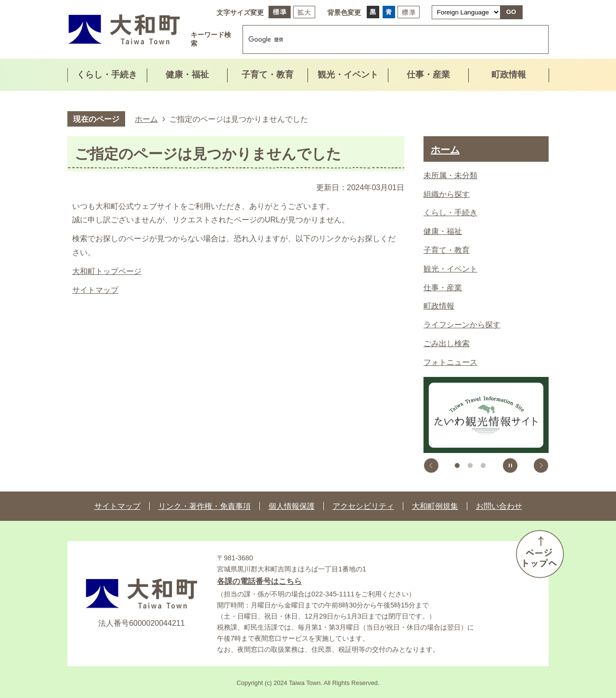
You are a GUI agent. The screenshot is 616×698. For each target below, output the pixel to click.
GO (511, 12)
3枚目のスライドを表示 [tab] (483, 465)
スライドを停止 (510, 465)
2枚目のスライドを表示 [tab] (470, 465)
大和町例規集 (435, 506)
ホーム (146, 119)
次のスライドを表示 (541, 465)
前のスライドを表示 (431, 465)
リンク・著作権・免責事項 (205, 506)
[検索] (385, 39)
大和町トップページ (107, 271)
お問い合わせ (499, 506)
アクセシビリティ (363, 506)
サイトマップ (95, 290)
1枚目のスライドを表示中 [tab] (457, 465)
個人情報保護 (292, 506)
